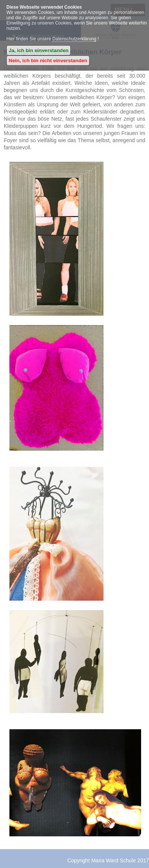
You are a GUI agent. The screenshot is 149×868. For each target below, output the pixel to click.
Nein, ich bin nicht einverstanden (48, 61)
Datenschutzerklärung (74, 39)
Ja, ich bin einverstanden (39, 50)
